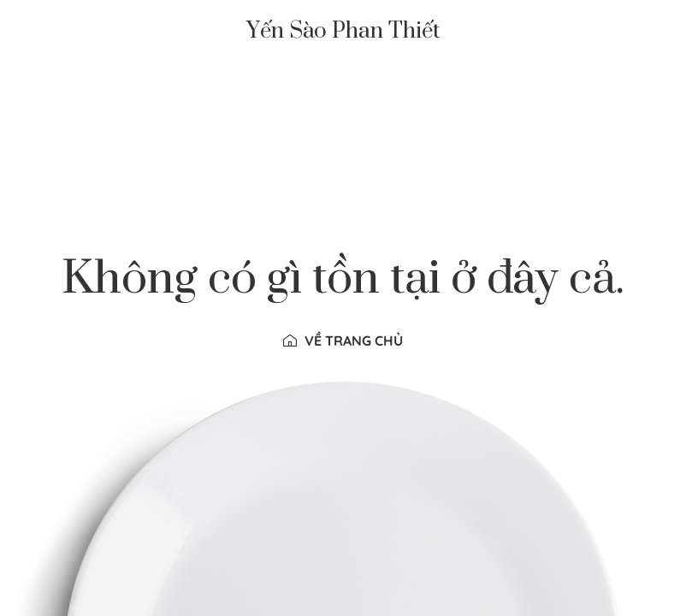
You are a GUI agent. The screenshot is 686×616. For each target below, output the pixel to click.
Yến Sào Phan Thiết (343, 32)
